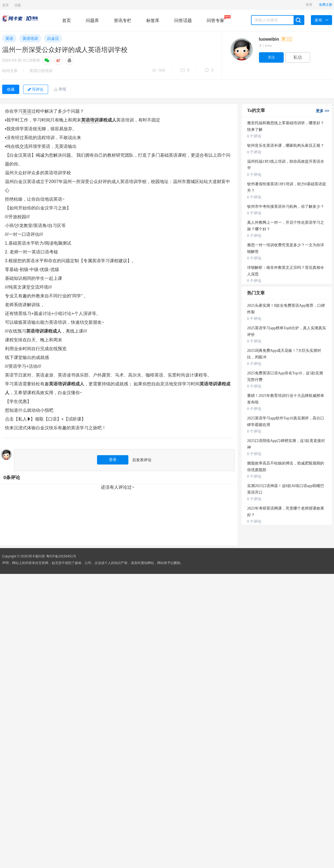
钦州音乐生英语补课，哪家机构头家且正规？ (286, 146)
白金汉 (53, 38)
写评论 (36, 89)
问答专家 (216, 19)
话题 (18, 5)
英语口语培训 (41, 71)
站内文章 (10, 71)
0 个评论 (254, 136)
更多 (322, 111)
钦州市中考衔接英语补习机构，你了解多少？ (286, 207)
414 (159, 71)
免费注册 (325, 5)
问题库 (92, 20)
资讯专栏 (123, 20)
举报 (62, 89)
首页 (5, 5)
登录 (309, 5)
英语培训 (30, 38)
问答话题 (183, 20)
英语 (9, 38)
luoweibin (276, 39)
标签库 (153, 20)
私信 (298, 57)
